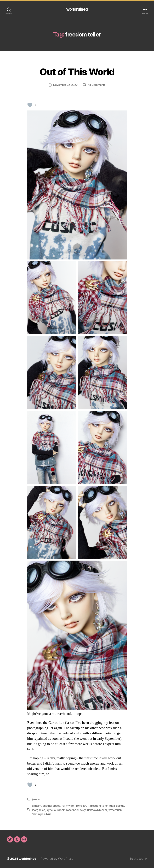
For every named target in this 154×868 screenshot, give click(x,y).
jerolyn (36, 799)
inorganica (39, 810)
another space (52, 806)
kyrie (50, 810)
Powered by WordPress (57, 858)
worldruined (77, 9)
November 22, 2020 (65, 85)
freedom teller (100, 806)
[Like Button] (30, 105)
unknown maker (98, 810)
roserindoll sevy (76, 810)
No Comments (97, 85)
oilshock (59, 810)
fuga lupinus (118, 806)
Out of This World (77, 71)
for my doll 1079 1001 (76, 806)
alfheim (37, 806)
